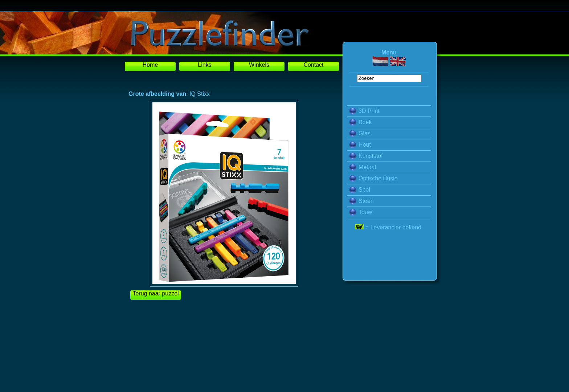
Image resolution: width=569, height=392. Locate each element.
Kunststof (366, 156)
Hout (360, 145)
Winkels (259, 65)
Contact (313, 65)
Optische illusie (373, 178)
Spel (360, 190)
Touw (361, 212)
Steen (361, 201)
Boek (360, 122)
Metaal (363, 167)
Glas (360, 133)
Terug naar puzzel (155, 293)
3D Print (364, 111)
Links (204, 65)
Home (150, 65)
